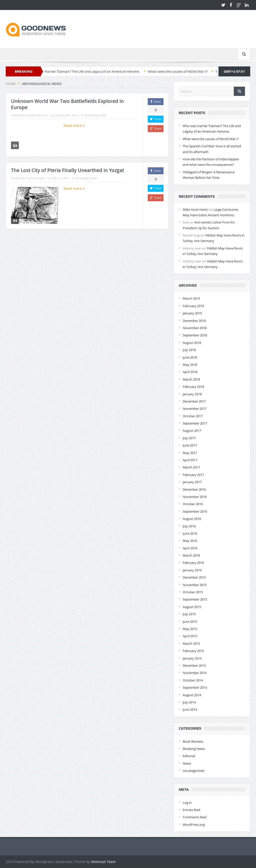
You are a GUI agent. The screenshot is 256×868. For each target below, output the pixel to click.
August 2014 (192, 695)
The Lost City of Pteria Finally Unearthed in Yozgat (67, 170)
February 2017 (193, 475)
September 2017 (195, 423)
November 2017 (195, 409)
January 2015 (192, 658)
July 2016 (189, 526)
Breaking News (95, 115)
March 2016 (191, 555)
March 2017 (191, 467)
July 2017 (189, 438)
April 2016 (190, 548)
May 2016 (190, 541)
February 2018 (193, 387)
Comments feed (195, 817)
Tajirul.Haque (35, 178)
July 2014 (189, 702)
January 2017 (192, 482)
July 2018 (189, 350)
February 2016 (193, 563)
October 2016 (193, 504)
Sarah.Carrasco (37, 115)
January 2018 (192, 394)
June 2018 (190, 357)
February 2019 (193, 306)
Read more (74, 125)
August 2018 (192, 343)
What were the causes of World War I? (182, 71)
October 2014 (193, 680)
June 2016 (190, 533)
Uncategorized (193, 771)
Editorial (189, 756)
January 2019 (192, 313)
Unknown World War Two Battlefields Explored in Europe (67, 104)
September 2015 (195, 599)
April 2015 (190, 636)
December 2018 (194, 321)
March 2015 (191, 644)
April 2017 (190, 460)
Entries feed (191, 810)
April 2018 (190, 372)
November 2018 (195, 328)
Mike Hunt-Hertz (195, 210)
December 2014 (194, 665)
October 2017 (193, 416)
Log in (187, 803)
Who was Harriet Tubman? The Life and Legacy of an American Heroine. (89, 71)
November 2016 (195, 497)
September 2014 (195, 687)
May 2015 (190, 629)
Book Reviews (193, 741)
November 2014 (195, 673)
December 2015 (194, 577)
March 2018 (191, 379)
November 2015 (195, 585)
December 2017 (194, 401)
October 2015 (193, 592)
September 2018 (195, 335)
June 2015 (190, 622)
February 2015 (193, 651)
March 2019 (191, 298)
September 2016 (195, 511)
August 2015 (192, 607)
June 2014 (190, 709)
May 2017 (190, 453)
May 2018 (190, 365)
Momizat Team (103, 862)
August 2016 (192, 519)
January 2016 (192, 570)
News (187, 763)
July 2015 (189, 614)
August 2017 (192, 431)
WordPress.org (194, 825)
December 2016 (194, 489)
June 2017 (190, 445)
